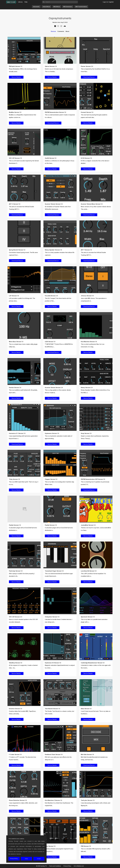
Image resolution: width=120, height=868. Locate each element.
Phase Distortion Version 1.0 (18, 800)
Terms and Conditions (55, 866)
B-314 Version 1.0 (86, 158)
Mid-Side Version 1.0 (87, 754)
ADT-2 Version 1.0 (15, 204)
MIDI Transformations (81, 7)
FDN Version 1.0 (86, 846)
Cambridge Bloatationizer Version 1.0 (93, 663)
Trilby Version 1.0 (14, 479)
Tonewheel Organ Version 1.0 (54, 571)
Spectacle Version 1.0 (88, 617)
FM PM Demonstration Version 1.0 (55, 112)
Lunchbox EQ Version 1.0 (89, 571)
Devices (53, 31)
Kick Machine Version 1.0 (89, 342)
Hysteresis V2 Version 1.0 (53, 663)
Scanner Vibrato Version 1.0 (54, 204)
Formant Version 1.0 (87, 112)
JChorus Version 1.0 (87, 296)
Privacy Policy (67, 866)
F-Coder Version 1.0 (15, 754)
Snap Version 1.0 (86, 433)
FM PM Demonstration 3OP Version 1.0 (93, 479)
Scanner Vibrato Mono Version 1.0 (92, 204)
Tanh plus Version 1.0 (88, 800)
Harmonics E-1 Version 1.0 (17, 433)
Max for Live (11, 2)
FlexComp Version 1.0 (16, 571)
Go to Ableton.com (79, 866)
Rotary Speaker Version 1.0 (53, 250)
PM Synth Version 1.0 (16, 66)
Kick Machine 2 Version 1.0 (53, 800)
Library (20, 2)
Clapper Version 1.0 (51, 479)
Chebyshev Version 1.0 (52, 617)
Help (26, 2)
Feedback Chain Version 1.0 (54, 754)
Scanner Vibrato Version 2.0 (54, 388)
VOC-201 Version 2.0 (15, 617)
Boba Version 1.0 (86, 709)
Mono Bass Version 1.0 (16, 342)
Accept (39, 859)
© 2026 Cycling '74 (41, 866)
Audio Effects (46, 7)
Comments (61, 31)
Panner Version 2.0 (87, 66)
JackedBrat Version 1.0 (88, 525)
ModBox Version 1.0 (15, 112)
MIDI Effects (57, 7)
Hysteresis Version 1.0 (52, 433)
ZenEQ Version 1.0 (51, 158)
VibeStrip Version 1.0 (15, 663)
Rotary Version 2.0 (87, 388)
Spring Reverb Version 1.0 (17, 250)
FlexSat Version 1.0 (15, 525)
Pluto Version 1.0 (50, 846)
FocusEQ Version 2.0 (51, 296)
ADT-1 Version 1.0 (86, 250)
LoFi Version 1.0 (14, 296)
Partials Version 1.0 (15, 388)
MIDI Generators (68, 7)
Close (26, 859)
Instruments (36, 7)
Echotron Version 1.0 (15, 709)
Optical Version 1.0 (51, 66)
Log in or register (108, 2)
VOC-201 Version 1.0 (15, 158)
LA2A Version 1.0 (50, 342)
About (67, 31)
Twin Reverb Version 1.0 (52, 709)
